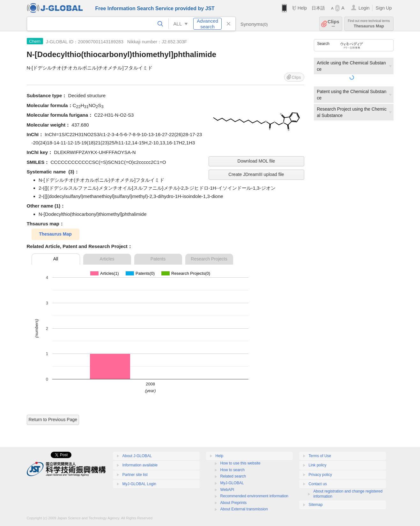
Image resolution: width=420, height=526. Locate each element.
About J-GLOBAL (137, 456)
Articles (107, 259)
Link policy (318, 465)
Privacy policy (320, 475)
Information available (140, 465)
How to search (233, 470)
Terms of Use (320, 456)
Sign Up (384, 8)
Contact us (318, 484)
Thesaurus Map (369, 24)
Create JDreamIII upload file (256, 174)
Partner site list (135, 475)
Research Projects (209, 259)
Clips (333, 24)
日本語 (318, 8)
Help (302, 8)
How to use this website (240, 463)
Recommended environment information (254, 496)
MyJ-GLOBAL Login (139, 484)
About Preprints (234, 503)
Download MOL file (256, 161)
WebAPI (227, 490)
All (56, 259)
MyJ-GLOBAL (232, 483)
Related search (233, 476)
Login (364, 8)
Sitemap (316, 505)
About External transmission (244, 509)
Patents (158, 259)
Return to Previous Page (53, 420)
